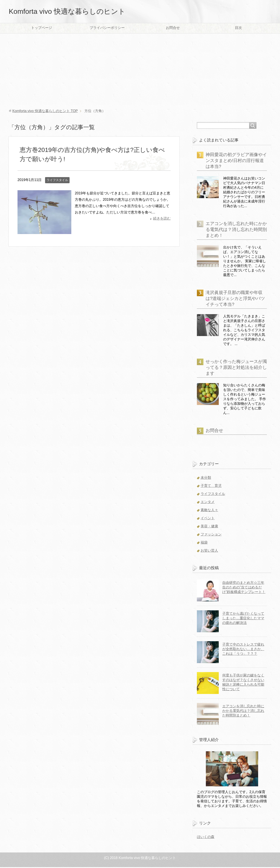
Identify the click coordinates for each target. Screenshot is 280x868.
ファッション (211, 535)
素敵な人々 (209, 511)
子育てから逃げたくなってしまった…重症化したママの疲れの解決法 (243, 619)
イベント (208, 519)
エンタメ (208, 503)
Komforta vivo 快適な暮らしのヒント (74, 12)
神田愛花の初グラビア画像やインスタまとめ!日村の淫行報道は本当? (236, 161)
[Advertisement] (140, 72)
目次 (238, 29)
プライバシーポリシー (107, 29)
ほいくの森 (206, 838)
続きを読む (162, 219)
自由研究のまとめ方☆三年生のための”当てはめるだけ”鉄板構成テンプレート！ (244, 588)
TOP (45, 112)
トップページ (42, 29)
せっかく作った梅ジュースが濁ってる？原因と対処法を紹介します (236, 368)
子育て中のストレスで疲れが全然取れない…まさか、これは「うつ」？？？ (243, 650)
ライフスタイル (57, 181)
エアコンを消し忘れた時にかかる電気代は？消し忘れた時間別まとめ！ (236, 230)
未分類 (206, 478)
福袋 (204, 543)
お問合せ (173, 29)
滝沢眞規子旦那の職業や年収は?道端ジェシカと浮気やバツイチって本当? (235, 299)
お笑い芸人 (209, 551)
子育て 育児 (211, 487)
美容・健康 (209, 527)
